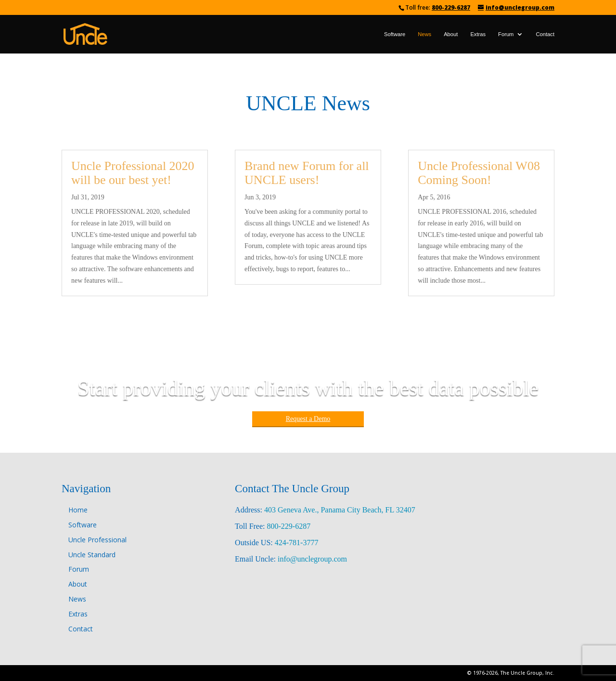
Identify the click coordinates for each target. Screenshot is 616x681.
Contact (545, 34)
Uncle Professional (97, 540)
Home (78, 510)
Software (395, 34)
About (451, 34)
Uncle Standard (92, 555)
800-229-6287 (451, 7)
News (424, 34)
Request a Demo (308, 419)
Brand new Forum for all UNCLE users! (307, 173)
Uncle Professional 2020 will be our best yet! (133, 173)
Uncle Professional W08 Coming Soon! (479, 173)
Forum (506, 34)
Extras (478, 34)
